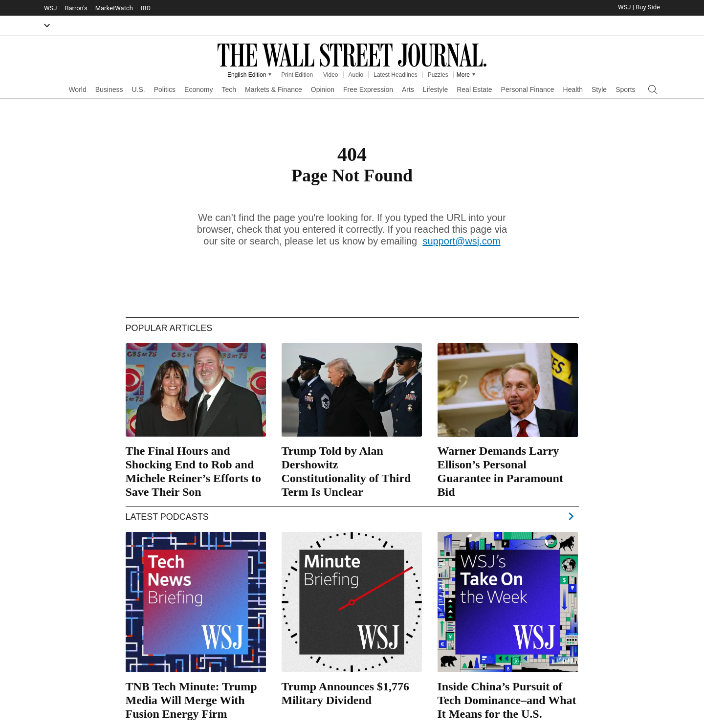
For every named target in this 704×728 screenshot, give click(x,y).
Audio (356, 75)
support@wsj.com (461, 241)
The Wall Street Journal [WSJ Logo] (352, 55)
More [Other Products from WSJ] (463, 75)
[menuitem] (77, 88)
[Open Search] (653, 90)
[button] (47, 25)
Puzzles (438, 75)
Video (330, 75)
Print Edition (297, 75)
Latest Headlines (395, 75)
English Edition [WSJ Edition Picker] (247, 75)
